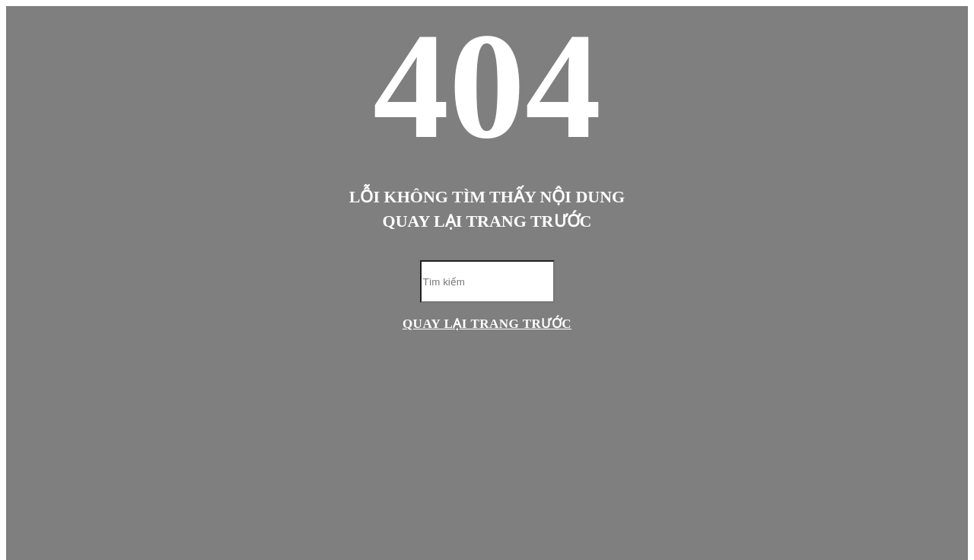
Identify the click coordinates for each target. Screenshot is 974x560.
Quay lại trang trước (487, 324)
